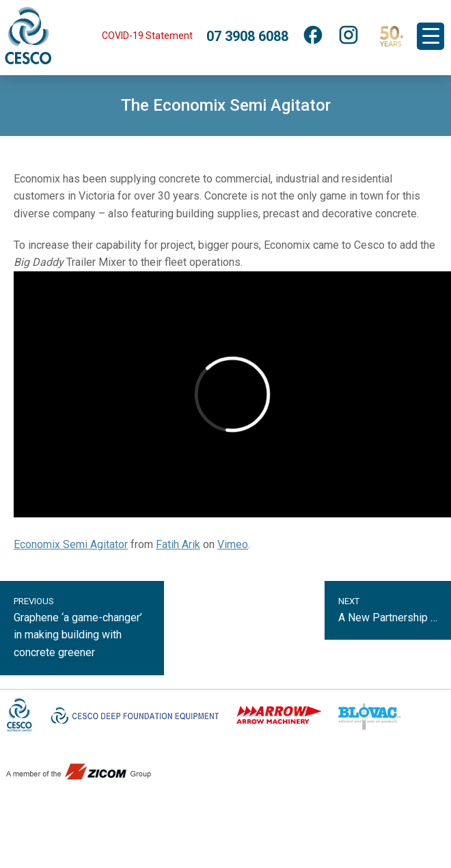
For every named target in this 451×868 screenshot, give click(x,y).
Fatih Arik (178, 544)
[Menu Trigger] (430, 36)
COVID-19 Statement (147, 36)
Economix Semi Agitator (71, 544)
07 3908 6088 (247, 36)
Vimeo (233, 544)
